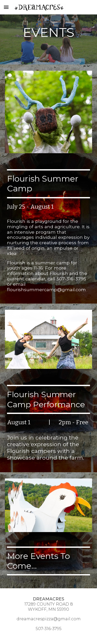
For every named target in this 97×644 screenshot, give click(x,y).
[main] (49, 32)
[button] (6, 7)
